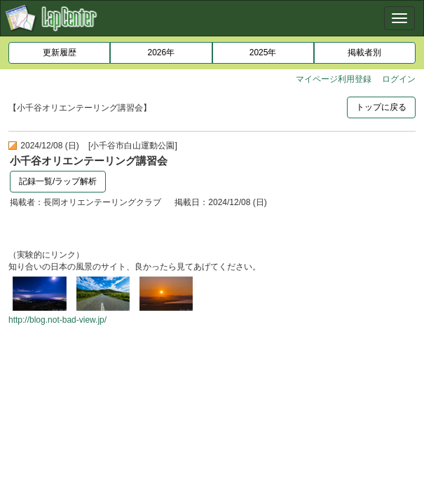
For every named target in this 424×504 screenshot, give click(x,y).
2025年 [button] (263, 52)
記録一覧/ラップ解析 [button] (58, 181)
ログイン (399, 79)
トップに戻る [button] (381, 107)
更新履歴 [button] (60, 52)
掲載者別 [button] (364, 52)
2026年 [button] (162, 52)
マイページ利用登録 (334, 79)
